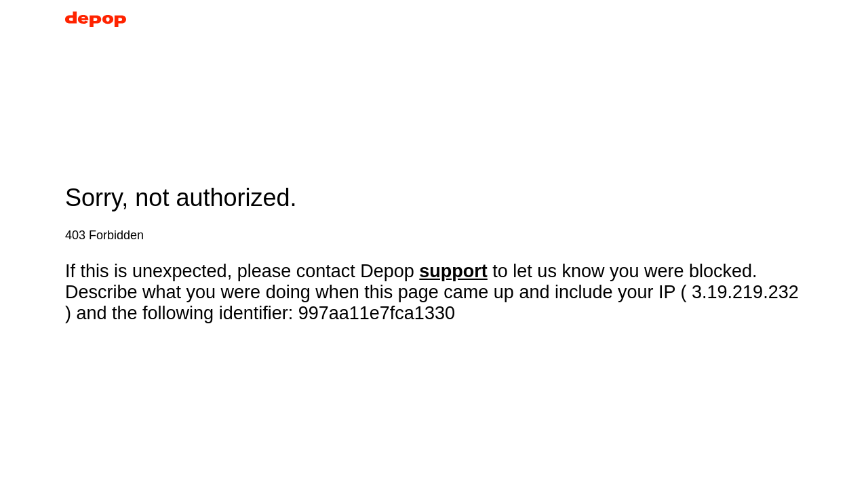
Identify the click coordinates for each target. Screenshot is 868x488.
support (453, 271)
